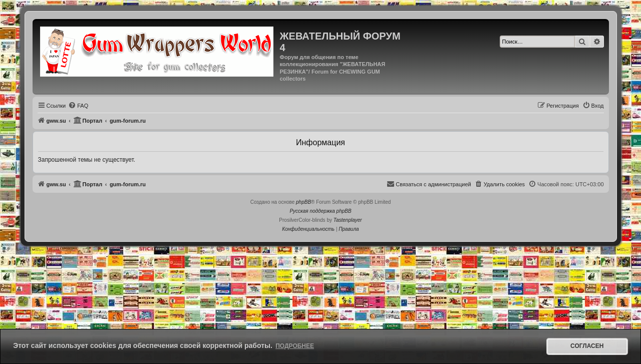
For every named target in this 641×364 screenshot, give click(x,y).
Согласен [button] (587, 346)
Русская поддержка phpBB (320, 211)
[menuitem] (78, 106)
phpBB (303, 202)
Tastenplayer (348, 220)
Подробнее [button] (295, 346)
